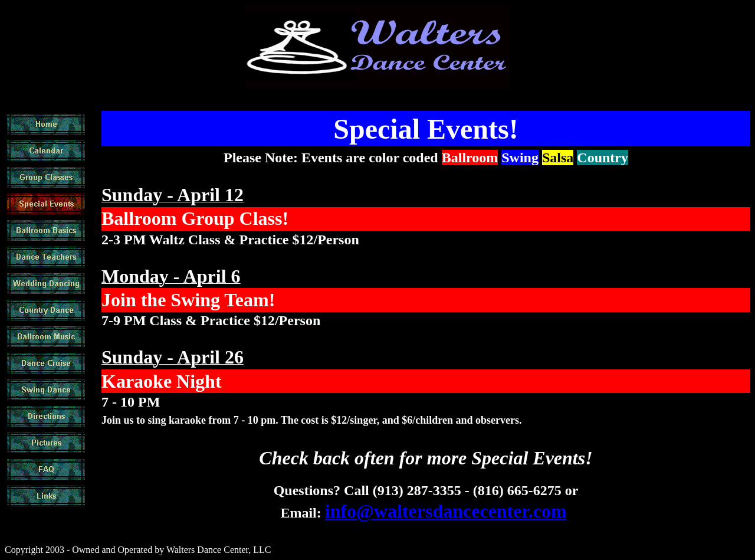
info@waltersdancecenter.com (446, 511)
